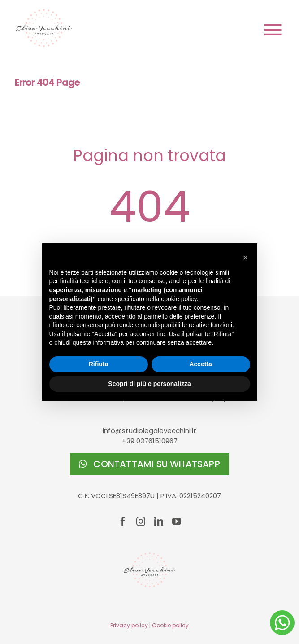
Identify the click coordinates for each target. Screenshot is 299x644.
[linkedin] (159, 521)
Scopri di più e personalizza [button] (149, 384)
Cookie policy (170, 625)
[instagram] (141, 521)
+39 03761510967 (150, 441)
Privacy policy (129, 625)
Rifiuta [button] (99, 364)
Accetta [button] (201, 364)
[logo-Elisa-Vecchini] (44, 13)
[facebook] (123, 521)
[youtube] (177, 521)
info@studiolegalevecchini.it (149, 431)
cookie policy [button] (179, 299)
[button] (246, 258)
